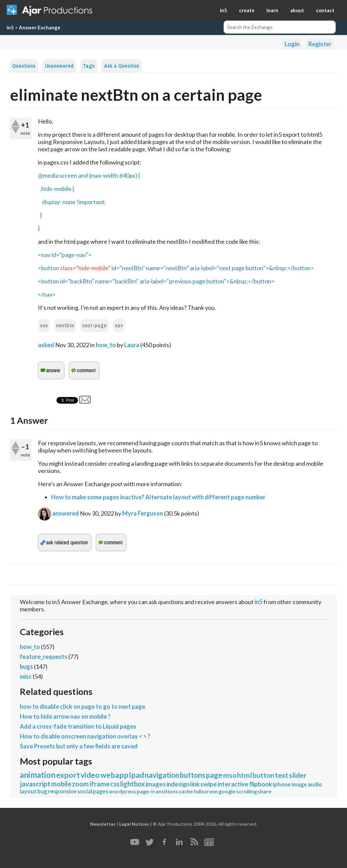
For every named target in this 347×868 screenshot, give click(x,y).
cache (186, 791)
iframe (100, 784)
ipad (137, 775)
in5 (224, 10)
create (247, 10)
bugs (26, 667)
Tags (89, 66)
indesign (178, 784)
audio (315, 784)
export (68, 775)
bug (42, 791)
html (244, 775)
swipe (209, 784)
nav (119, 325)
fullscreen (206, 791)
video (90, 775)
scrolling (246, 791)
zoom (80, 784)
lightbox (133, 784)
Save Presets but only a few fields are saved (79, 746)
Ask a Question (121, 66)
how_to (106, 345)
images (156, 784)
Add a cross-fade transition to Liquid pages (78, 726)
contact (325, 10)
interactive (233, 784)
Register (320, 44)
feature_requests (44, 657)
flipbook (260, 784)
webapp (114, 775)
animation (38, 775)
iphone (282, 784)
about (297, 10)
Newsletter (103, 824)
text (282, 775)
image (299, 784)
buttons (193, 775)
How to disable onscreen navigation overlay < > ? (85, 736)
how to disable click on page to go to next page (83, 706)
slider (298, 775)
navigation (162, 775)
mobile (61, 784)
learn (272, 10)
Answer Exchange (40, 27)
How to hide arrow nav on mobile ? (65, 716)
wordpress (122, 791)
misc (26, 676)
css (44, 325)
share (264, 791)
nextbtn (65, 325)
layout (28, 791)
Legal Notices (134, 824)
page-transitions (157, 791)
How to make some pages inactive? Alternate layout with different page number (158, 497)
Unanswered (59, 66)
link (195, 784)
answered (66, 513)
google (227, 791)
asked (46, 345)
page (214, 775)
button (263, 775)
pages (101, 791)
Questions (24, 66)
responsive (62, 791)
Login (292, 44)
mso (230, 775)
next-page (94, 325)
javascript (35, 784)
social (85, 791)
